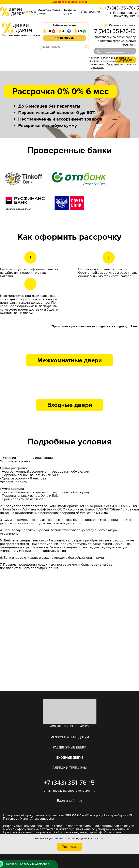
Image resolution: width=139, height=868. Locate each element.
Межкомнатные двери (49, 12)
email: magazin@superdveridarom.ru (69, 791)
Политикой (113, 64)
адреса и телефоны (70, 768)
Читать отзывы (64, 38)
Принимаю (70, 847)
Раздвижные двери (69, 747)
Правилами (97, 67)
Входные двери (69, 12)
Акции (95, 12)
